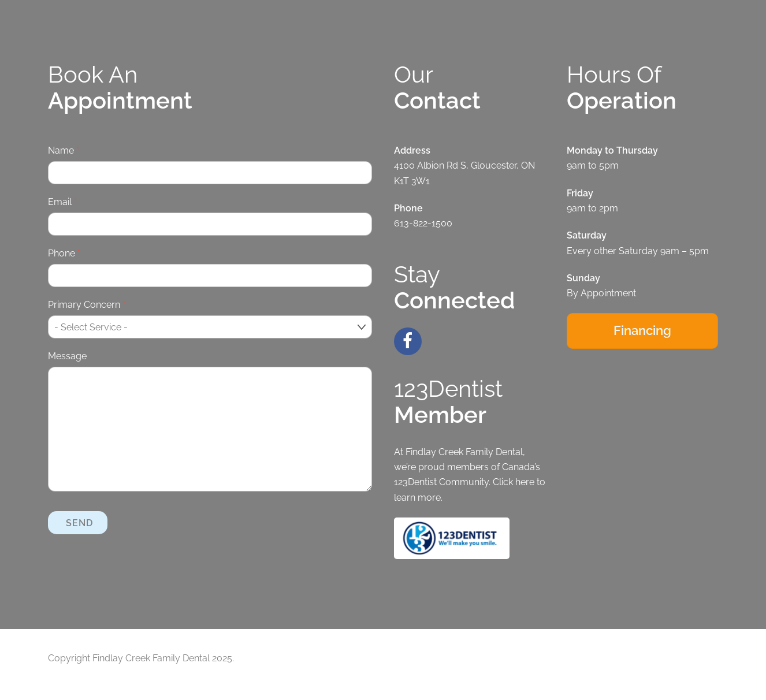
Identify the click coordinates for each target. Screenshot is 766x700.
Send (79, 522)
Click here (514, 482)
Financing (642, 330)
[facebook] (410, 339)
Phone (64, 253)
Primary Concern (87, 305)
